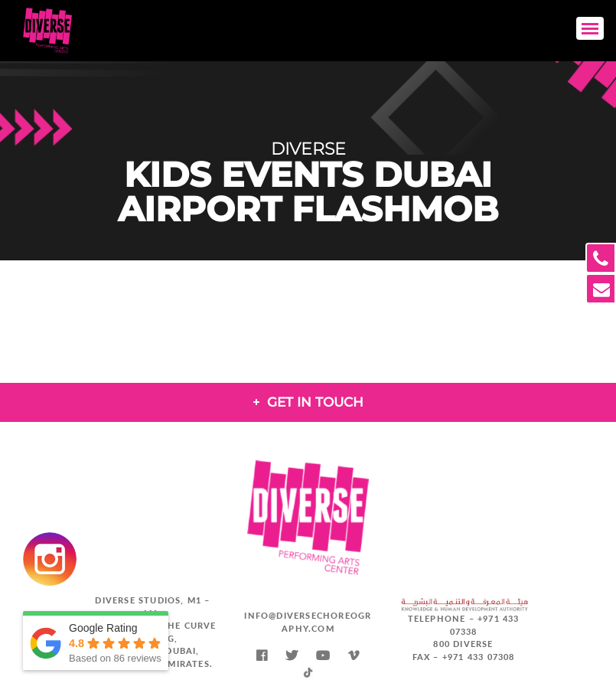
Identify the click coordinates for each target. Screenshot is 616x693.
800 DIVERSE (463, 644)
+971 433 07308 (479, 657)
